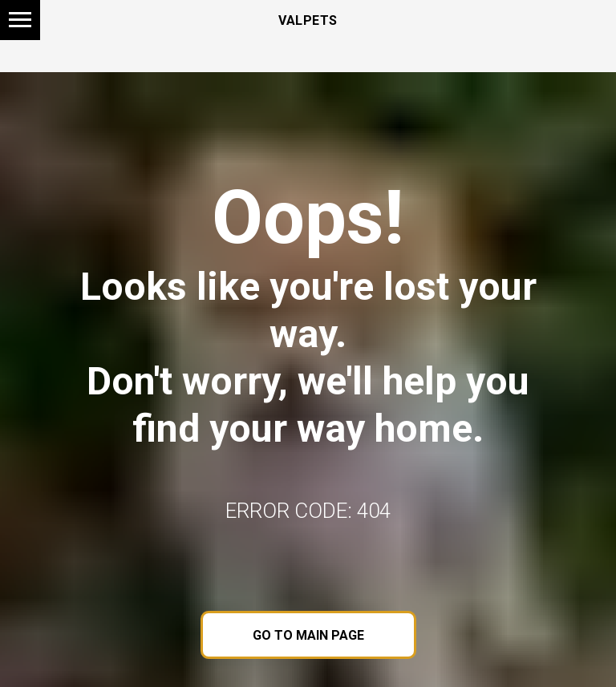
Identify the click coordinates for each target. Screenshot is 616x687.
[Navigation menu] (20, 20)
